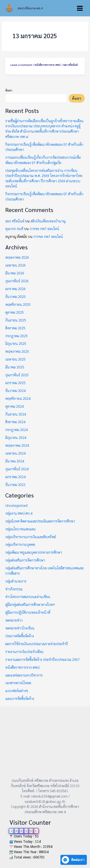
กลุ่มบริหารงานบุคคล (20, 544)
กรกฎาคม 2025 (16, 336)
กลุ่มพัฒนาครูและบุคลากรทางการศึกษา (34, 552)
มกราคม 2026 (15, 289)
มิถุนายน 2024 (16, 437)
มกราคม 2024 (15, 477)
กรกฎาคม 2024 (16, 430)
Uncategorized (16, 505)
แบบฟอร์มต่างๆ (17, 691)
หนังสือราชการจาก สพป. (48, 65)
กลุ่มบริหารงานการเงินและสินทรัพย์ (31, 537)
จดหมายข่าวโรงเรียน (20, 628)
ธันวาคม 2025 (15, 296)
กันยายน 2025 (16, 320)
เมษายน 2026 (15, 265)
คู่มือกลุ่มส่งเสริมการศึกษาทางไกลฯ (30, 604)
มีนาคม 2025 (15, 367)
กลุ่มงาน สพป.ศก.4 (19, 513)
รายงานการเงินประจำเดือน (24, 652)
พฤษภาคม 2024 (17, 445)
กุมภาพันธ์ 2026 (17, 281)
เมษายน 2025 (15, 359)
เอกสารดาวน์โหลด (18, 683)
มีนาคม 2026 (15, 273)
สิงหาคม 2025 (15, 328)
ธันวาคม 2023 (15, 485)
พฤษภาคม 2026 (17, 257)
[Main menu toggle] (80, 8)
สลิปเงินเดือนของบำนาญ (48, 221)
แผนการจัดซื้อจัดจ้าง (20, 698)
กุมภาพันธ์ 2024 (17, 469)
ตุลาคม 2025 (14, 312)
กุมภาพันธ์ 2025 (17, 375)
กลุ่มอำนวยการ (16, 581)
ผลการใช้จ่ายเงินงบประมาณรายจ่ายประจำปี (37, 644)
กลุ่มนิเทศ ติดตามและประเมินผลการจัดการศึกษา (40, 521)
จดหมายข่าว (14, 620)
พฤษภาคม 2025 (17, 351)
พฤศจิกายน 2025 (18, 304)
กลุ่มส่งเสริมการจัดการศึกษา (25, 560)
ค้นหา (9, 90)
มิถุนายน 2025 (16, 343)
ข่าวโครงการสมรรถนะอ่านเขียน (28, 597)
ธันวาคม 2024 (15, 390)
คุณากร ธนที (14, 229)
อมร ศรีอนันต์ (15, 221)
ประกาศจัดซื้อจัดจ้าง (20, 636)
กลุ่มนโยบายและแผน (20, 529)
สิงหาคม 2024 (15, 422)
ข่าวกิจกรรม (14, 589)
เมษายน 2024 (15, 453)
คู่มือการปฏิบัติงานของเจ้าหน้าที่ (28, 612)
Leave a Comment (21, 65)
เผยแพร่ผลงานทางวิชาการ (24, 675)
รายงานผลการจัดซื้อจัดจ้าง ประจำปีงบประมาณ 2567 (42, 659)
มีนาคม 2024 (15, 461)
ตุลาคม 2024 (14, 406)
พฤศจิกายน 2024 (18, 398)
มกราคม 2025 (15, 383)
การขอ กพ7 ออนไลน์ (44, 229)
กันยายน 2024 (16, 414)
